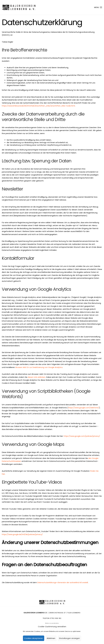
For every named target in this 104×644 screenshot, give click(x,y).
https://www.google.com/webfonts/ (84, 408)
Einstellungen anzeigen (69, 638)
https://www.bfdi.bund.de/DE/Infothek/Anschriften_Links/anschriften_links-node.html (38, 106)
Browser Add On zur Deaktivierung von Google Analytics (39, 367)
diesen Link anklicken (37, 377)
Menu (98, 7)
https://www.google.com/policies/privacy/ (82, 436)
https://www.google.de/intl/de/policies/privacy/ (22, 534)
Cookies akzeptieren (34, 638)
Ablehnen (51, 638)
